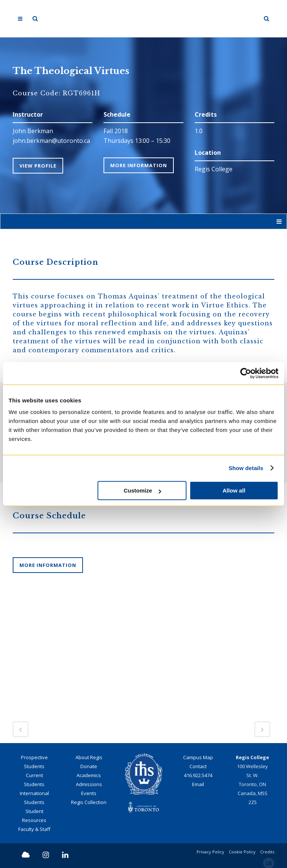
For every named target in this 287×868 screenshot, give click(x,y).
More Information (139, 165)
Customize (142, 490)
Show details (246, 468)
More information (48, 565)
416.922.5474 (198, 775)
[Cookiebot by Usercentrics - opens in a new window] (246, 373)
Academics (89, 775)
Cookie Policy (242, 851)
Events (89, 792)
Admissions (89, 783)
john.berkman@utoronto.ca (51, 141)
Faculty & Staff (34, 828)
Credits (267, 851)
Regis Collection (89, 801)
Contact (198, 766)
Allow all (234, 490)
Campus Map (198, 757)
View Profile (38, 165)
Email (198, 783)
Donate (89, 766)
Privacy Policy (210, 851)
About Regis (89, 757)
